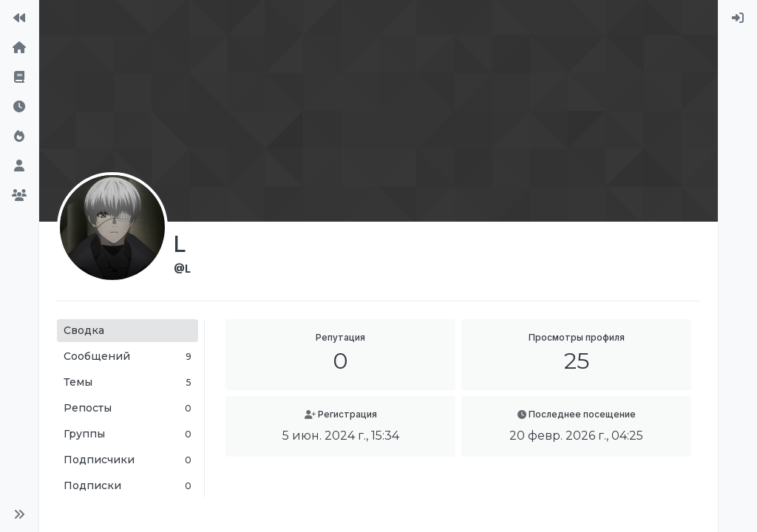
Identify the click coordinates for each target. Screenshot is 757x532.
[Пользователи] (19, 166)
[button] (19, 514)
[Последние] (19, 106)
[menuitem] (738, 18)
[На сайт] (19, 18)
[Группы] (19, 195)
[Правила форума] (19, 77)
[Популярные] (19, 136)
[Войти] (738, 18)
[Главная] (19, 47)
